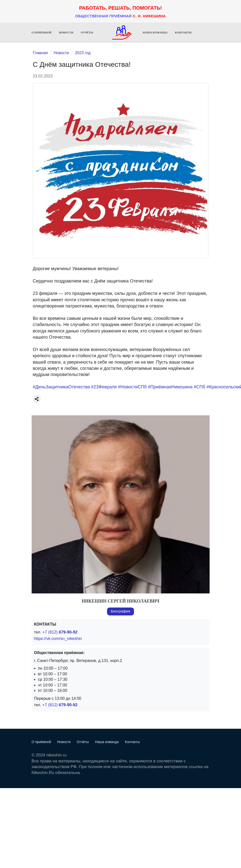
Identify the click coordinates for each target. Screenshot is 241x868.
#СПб (199, 387)
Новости (66, 32)
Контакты (183, 32)
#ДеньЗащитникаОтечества (61, 387)
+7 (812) (59, 632)
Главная (40, 53)
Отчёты (87, 32)
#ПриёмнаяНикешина (170, 387)
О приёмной (42, 32)
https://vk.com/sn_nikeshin (57, 639)
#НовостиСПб (132, 387)
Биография (120, 611)
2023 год (83, 53)
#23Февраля (104, 387)
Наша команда (155, 32)
